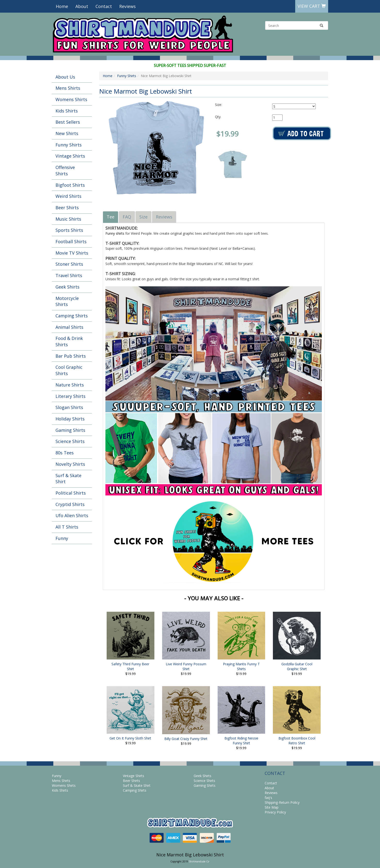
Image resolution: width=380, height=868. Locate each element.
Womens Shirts (71, 99)
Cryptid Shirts (70, 504)
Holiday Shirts (70, 419)
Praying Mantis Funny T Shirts (241, 666)
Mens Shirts (68, 88)
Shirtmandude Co (199, 861)
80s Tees (65, 453)
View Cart (312, 6)
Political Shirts (71, 493)
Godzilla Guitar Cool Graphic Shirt (297, 666)
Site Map (272, 807)
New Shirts (67, 133)
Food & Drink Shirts (69, 341)
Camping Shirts (72, 316)
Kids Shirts (67, 111)
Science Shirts (70, 441)
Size (143, 217)
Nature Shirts (70, 385)
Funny (62, 538)
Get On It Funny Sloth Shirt (130, 738)
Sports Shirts (69, 230)
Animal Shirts (69, 327)
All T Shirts (67, 527)
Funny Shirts (69, 145)
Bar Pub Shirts (71, 356)
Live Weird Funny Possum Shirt (186, 666)
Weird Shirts (68, 196)
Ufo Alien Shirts (72, 515)
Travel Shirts (69, 275)
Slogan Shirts (69, 407)
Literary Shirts (71, 396)
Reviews (127, 6)
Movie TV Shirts (72, 253)
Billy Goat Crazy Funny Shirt (186, 739)
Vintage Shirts (70, 156)
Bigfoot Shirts (70, 185)
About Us (65, 77)
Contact (104, 6)
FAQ (127, 217)
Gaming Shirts (70, 430)
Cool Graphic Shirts (69, 370)
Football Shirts (71, 241)
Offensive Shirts (65, 170)
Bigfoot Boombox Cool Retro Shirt (297, 741)
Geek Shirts (67, 287)
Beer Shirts (67, 208)
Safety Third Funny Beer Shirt (130, 666)
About (82, 6)
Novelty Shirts (70, 464)
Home (62, 6)
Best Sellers (68, 122)
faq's (268, 798)
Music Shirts (68, 219)
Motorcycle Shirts (67, 301)
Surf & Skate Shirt (68, 479)
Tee (111, 217)
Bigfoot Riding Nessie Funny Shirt (241, 741)
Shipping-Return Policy (282, 802)
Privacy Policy (275, 812)
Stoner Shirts (69, 264)
